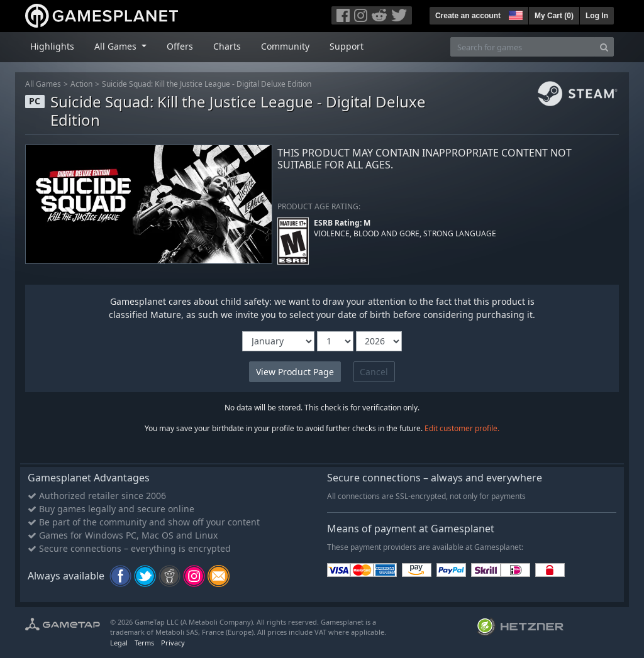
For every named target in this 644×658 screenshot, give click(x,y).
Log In (597, 16)
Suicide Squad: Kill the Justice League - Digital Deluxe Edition (207, 84)
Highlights (52, 46)
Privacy (173, 643)
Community (285, 46)
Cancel (374, 372)
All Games (43, 84)
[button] (514, 14)
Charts (227, 46)
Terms (144, 643)
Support (347, 46)
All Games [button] (117, 46)
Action (81, 84)
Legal (119, 643)
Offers (180, 46)
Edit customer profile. (462, 428)
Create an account (468, 16)
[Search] (604, 47)
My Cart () (554, 16)
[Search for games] (523, 47)
